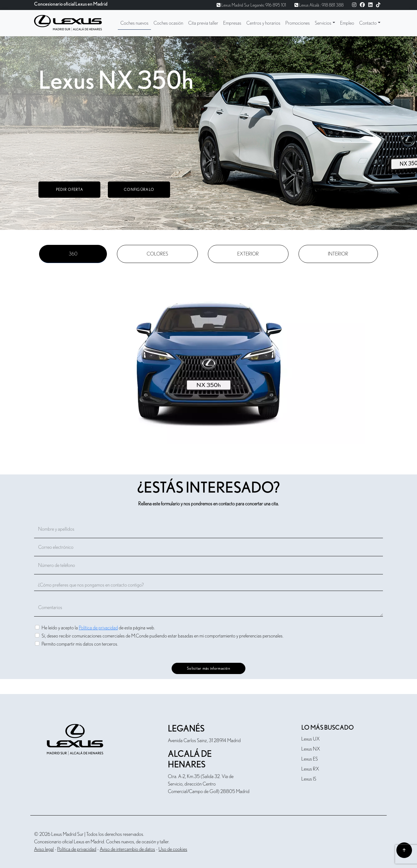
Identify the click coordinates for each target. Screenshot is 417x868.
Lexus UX (311, 739)
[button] (325, 23)
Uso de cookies (173, 849)
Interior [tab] (338, 254)
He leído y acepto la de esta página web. (98, 628)
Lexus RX (310, 769)
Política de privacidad (98, 628)
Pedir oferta (70, 190)
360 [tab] (73, 254)
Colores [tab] (157, 254)
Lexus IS (309, 779)
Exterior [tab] (248, 254)
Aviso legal (44, 849)
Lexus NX (311, 749)
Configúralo (139, 190)
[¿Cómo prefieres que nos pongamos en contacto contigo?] (208, 585)
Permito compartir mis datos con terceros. (80, 644)
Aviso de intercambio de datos (127, 849)
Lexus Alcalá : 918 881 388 (319, 5)
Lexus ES (310, 759)
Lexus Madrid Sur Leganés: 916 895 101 (251, 5)
